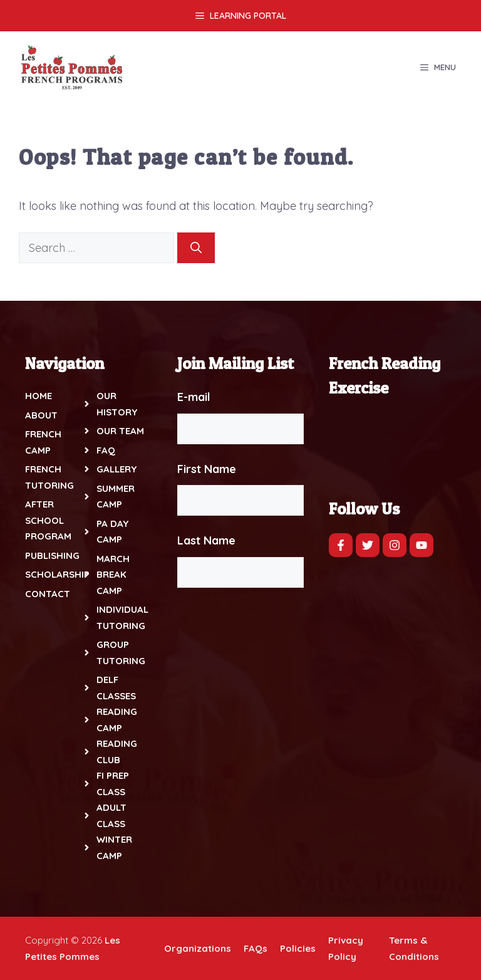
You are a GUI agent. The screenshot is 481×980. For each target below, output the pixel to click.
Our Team (120, 431)
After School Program (48, 520)
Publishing (52, 555)
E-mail (194, 397)
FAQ (106, 450)
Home (39, 396)
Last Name (206, 540)
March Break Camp (113, 575)
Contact (48, 594)
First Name (207, 469)
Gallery (116, 469)
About (41, 415)
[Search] (196, 248)
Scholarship (57, 574)
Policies (298, 948)
